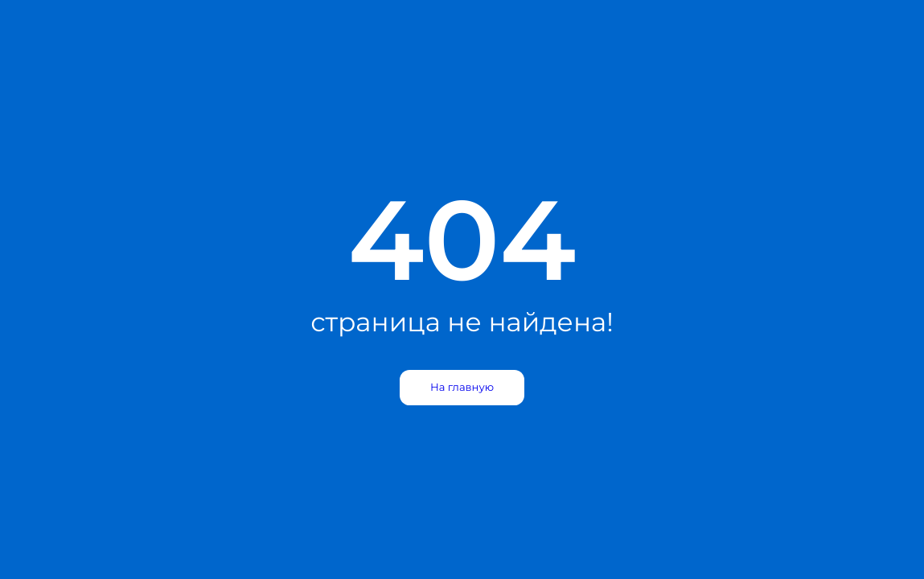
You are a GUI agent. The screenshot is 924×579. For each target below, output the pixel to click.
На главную (462, 388)
